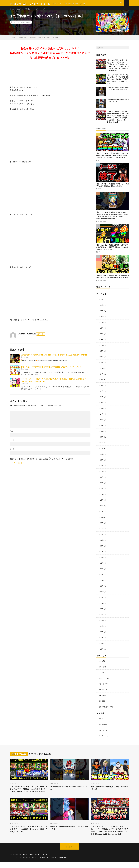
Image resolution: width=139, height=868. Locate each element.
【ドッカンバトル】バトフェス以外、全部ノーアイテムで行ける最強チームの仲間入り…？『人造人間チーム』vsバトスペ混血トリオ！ (118, 83)
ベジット (102, 682)
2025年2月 (102, 360)
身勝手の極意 (26, 26)
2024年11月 (103, 377)
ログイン (102, 716)
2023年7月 (102, 467)
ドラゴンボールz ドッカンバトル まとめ (36, 860)
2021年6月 (102, 608)
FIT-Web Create (45, 863)
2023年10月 (103, 450)
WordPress (64, 863)
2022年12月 (103, 506)
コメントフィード (105, 728)
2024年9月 (102, 388)
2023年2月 (102, 495)
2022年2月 (102, 563)
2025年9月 (102, 320)
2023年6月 (102, 473)
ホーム (12, 11)
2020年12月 (103, 642)
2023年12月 (103, 439)
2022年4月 (102, 552)
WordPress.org (104, 733)
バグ (47, 11)
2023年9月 (102, 456)
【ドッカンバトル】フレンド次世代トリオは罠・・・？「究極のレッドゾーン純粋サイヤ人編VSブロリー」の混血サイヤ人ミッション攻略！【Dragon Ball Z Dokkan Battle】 (110, 834)
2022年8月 (102, 529)
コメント (13, 413)
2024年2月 (102, 427)
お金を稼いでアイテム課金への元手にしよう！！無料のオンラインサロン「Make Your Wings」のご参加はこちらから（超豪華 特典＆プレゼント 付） (50, 57)
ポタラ (101, 688)
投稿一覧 (40, 338)
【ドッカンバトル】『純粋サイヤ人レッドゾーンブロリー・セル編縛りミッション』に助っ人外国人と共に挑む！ (29, 831)
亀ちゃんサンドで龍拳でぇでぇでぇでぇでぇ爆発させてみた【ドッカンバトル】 (52, 371)
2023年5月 (102, 478)
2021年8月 (102, 597)
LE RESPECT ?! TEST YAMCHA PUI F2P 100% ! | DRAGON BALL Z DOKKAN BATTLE (54, 359)
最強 (100, 192)
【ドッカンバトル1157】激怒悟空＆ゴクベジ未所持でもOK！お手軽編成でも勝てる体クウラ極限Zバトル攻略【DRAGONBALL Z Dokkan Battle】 (113, 159)
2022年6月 (102, 540)
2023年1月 (102, 501)
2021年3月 (102, 625)
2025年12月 (103, 303)
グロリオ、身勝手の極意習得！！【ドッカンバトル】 (69, 830)
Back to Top (70, 853)
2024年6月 (102, 405)
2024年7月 (102, 399)
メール (13, 444)
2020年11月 (103, 648)
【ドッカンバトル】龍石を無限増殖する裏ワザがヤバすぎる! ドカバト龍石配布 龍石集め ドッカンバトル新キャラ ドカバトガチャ (113, 251)
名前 (12, 435)
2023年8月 (102, 461)
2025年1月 (102, 365)
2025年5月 (102, 343)
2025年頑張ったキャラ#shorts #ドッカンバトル (69, 786)
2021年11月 (103, 580)
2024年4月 (102, 416)
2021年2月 (102, 631)
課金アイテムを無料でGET (27, 11)
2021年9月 (102, 591)
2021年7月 (102, 602)
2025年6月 (102, 337)
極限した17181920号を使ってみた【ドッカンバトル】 (109, 786)
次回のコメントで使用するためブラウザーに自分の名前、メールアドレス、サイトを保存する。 (42, 463)
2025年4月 (102, 348)
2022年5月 (102, 546)
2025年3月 (102, 354)
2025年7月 (102, 331)
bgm (100, 659)
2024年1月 (102, 433)
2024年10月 (103, 382)
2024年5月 (102, 410)
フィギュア (102, 676)
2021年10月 (103, 585)
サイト (12, 453)
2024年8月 (102, 394)
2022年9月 (102, 523)
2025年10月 (103, 315)
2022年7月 (102, 535)
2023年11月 (103, 444)
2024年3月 (102, 422)
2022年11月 (103, 512)
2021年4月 (102, 619)
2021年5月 (102, 614)
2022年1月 (102, 569)
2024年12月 (103, 371)
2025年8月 (102, 326)
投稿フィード (103, 722)
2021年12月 (103, 574)
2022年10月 (103, 518)
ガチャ (101, 665)
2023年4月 (102, 484)
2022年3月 (102, 557)
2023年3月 (102, 490)
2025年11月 (103, 309)
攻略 (41, 11)
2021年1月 (102, 636)
